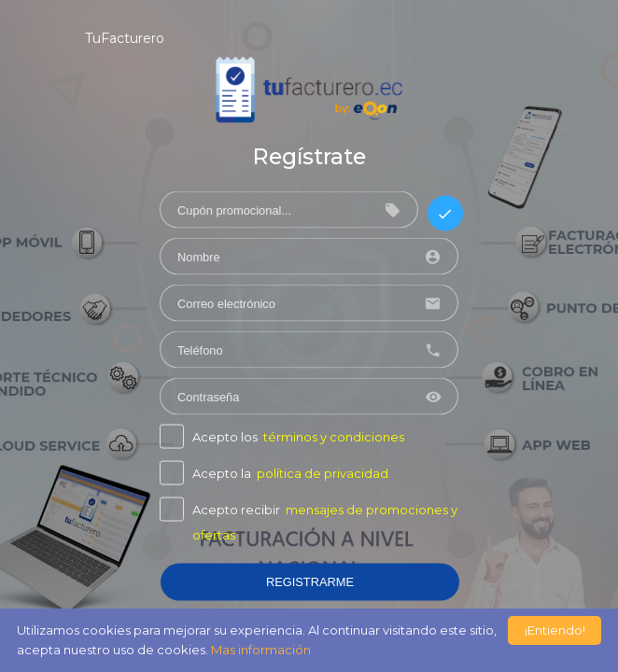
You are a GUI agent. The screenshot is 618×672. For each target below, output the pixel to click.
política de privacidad (323, 473)
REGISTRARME (310, 582)
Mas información (261, 650)
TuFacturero (125, 38)
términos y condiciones (334, 437)
